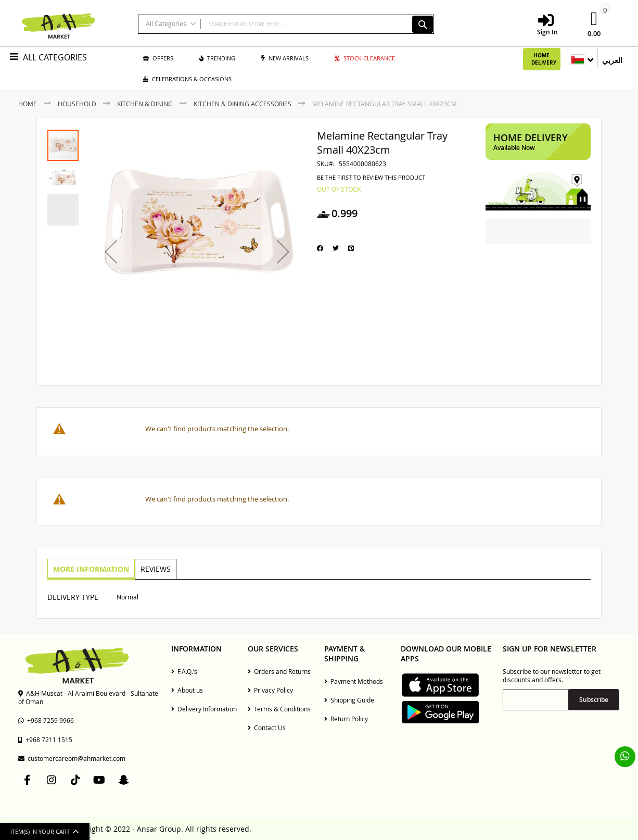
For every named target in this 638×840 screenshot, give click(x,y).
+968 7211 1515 (45, 739)
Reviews (154, 568)
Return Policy (346, 719)
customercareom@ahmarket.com (72, 758)
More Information (91, 568)
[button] (111, 252)
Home (28, 104)
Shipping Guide (349, 700)
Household (77, 104)
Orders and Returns (279, 671)
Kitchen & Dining (145, 104)
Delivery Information (204, 709)
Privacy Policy (270, 690)
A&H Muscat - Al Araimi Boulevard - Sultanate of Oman (88, 697)
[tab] (91, 569)
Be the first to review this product (371, 178)
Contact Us (267, 728)
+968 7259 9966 (46, 720)
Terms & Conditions (279, 709)
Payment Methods (354, 681)
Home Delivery (544, 59)
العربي (612, 60)
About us (187, 690)
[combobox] (286, 24)
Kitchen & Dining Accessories (243, 104)
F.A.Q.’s (184, 671)
